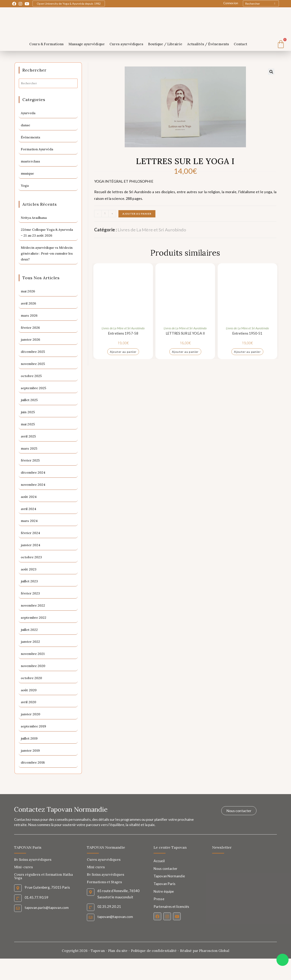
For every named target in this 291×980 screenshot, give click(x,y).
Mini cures (96, 867)
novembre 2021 (33, 654)
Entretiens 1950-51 (247, 333)
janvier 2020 (31, 714)
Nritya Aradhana (34, 218)
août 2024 (29, 497)
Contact (240, 44)
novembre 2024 (33, 485)
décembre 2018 (33, 762)
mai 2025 (28, 424)
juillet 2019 (29, 738)
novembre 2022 (33, 605)
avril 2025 (28, 436)
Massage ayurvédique (87, 44)
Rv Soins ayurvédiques (105, 875)
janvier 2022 (30, 642)
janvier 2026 (30, 339)
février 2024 (30, 533)
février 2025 (30, 460)
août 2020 (29, 690)
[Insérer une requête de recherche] (48, 83)
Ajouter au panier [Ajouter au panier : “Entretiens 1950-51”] (247, 352)
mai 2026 (28, 291)
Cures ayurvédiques (126, 44)
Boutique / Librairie (165, 44)
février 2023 (30, 593)
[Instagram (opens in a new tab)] (20, 4)
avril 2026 (28, 303)
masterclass (30, 161)
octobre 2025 (31, 376)
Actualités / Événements (208, 44)
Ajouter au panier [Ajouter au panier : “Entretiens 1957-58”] (123, 352)
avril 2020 (28, 702)
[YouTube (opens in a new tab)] (27, 4)
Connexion (231, 3)
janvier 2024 (31, 545)
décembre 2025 (33, 352)
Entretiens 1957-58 (123, 333)
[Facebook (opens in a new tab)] (15, 4)
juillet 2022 (29, 630)
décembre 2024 (33, 472)
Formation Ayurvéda (37, 149)
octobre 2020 (31, 678)
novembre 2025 (33, 364)
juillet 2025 (29, 400)
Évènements (31, 137)
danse (26, 125)
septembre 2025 (33, 388)
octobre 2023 (31, 557)
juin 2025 (28, 412)
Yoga (25, 185)
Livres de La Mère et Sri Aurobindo (152, 230)
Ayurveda (28, 113)
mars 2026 (29, 315)
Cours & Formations (46, 44)
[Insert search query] (261, 3)
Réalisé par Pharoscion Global (205, 951)
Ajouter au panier (137, 214)
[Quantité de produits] (105, 214)
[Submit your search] (275, 3)
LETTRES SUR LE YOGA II (185, 333)
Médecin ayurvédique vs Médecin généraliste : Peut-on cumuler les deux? (47, 253)
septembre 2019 (33, 726)
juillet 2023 (29, 581)
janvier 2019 (30, 750)
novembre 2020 (33, 666)
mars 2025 (29, 448)
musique (27, 173)
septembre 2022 (34, 618)
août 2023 (29, 569)
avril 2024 (28, 509)
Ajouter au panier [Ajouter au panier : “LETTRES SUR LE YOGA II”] (185, 352)
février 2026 (30, 328)
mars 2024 (29, 521)
